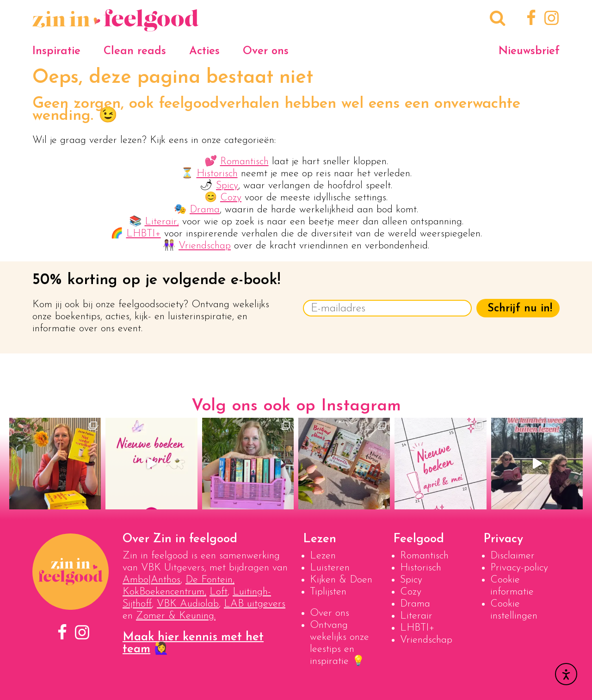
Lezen (323, 556)
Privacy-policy (519, 568)
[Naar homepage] (116, 27)
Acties (204, 51)
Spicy (227, 186)
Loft (219, 592)
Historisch (217, 174)
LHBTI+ (144, 234)
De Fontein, (210, 580)
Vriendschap (205, 246)
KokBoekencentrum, (164, 592)
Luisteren (330, 568)
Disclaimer (512, 556)
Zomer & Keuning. (176, 616)
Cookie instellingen (514, 610)
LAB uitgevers (255, 604)
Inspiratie (56, 51)
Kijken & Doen (341, 580)
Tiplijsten (328, 592)
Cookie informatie (512, 586)
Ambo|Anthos (151, 580)
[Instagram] (550, 19)
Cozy (231, 198)
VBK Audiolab (188, 604)
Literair (416, 616)
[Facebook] (530, 19)
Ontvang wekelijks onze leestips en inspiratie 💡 (339, 643)
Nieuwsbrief (529, 51)
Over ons (266, 51)
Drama (205, 210)
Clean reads (135, 51)
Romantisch (244, 162)
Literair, (162, 222)
